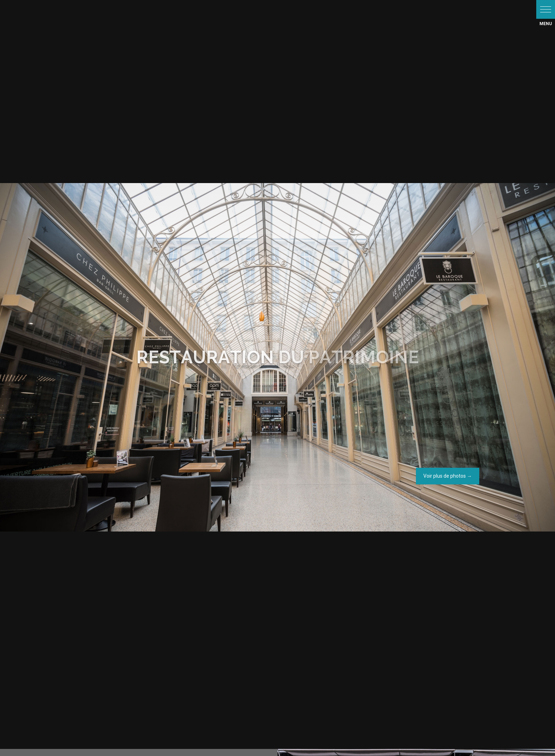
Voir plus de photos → (448, 476)
